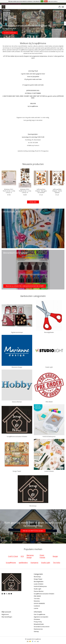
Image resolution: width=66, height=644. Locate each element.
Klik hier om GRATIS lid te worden (33, 531)
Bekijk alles (33, 202)
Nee (46, 1)
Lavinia (36, 608)
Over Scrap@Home (39, 614)
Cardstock (37, 606)
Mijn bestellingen (7, 617)
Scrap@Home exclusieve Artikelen (17, 437)
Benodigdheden (49, 332)
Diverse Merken (17, 402)
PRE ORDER (49, 402)
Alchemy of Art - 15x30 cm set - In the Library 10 (25, 191)
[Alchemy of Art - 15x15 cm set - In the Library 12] (9, 178)
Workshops (33, 506)
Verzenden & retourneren (42, 627)
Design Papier (17, 471)
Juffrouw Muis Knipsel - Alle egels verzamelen (41, 191)
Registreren (5, 614)
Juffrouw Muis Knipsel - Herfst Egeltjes (57, 191)
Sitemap (36, 631)
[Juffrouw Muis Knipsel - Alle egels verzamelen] (41, 178)
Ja (42, 1)
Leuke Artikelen (49, 471)
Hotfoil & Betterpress (49, 437)
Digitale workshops (17, 332)
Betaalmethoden (39, 624)
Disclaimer (37, 619)
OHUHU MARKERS (39, 603)
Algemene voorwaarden (41, 617)
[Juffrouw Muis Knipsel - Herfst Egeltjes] (57, 178)
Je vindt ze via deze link (10, 33)
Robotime (37, 601)
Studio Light (49, 367)
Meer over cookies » (53, 1)
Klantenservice (38, 629)
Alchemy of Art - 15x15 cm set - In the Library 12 (9, 191)
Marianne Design (17, 367)
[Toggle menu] (63, 7)
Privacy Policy (38, 622)
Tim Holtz (37, 599)
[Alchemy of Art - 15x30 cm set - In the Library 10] (25, 178)
